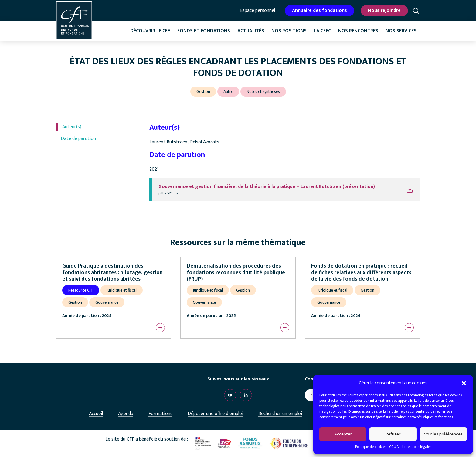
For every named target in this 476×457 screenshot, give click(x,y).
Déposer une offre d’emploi (215, 414)
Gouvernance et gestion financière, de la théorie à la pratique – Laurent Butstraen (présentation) (267, 187)
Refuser (393, 434)
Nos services (401, 31)
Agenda (126, 414)
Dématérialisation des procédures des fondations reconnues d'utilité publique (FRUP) (236, 273)
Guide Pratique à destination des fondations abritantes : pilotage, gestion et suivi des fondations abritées (112, 273)
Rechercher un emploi (280, 414)
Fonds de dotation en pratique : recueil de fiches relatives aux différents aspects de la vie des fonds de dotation (361, 273)
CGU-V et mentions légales (410, 447)
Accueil (96, 414)
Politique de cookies (371, 447)
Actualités (251, 31)
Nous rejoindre (384, 10)
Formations (160, 414)
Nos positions (289, 31)
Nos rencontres (358, 31)
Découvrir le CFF (150, 31)
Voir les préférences (443, 434)
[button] (464, 383)
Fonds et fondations (204, 31)
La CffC (322, 31)
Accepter (343, 434)
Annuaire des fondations (320, 10)
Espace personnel (258, 11)
